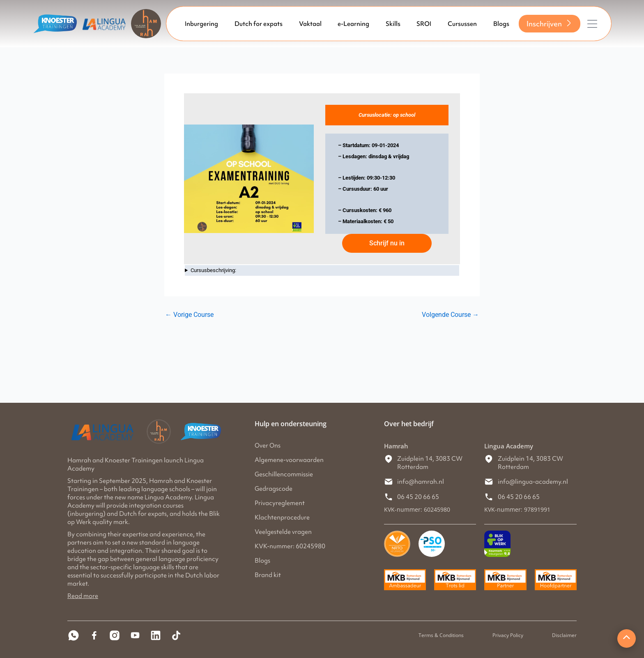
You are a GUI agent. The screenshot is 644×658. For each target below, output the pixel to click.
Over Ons (268, 446)
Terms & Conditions (441, 635)
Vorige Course (189, 315)
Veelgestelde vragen (283, 532)
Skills (393, 24)
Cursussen (462, 24)
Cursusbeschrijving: (213, 270)
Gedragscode (274, 489)
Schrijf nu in (387, 243)
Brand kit (268, 575)
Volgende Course (450, 315)
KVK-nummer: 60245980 (290, 546)
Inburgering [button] (201, 24)
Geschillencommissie (284, 474)
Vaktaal (310, 24)
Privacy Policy (508, 635)
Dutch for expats (259, 24)
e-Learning (353, 24)
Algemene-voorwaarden (289, 460)
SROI (424, 24)
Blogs (501, 24)
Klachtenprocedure (282, 517)
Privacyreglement (280, 503)
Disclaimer (564, 635)
